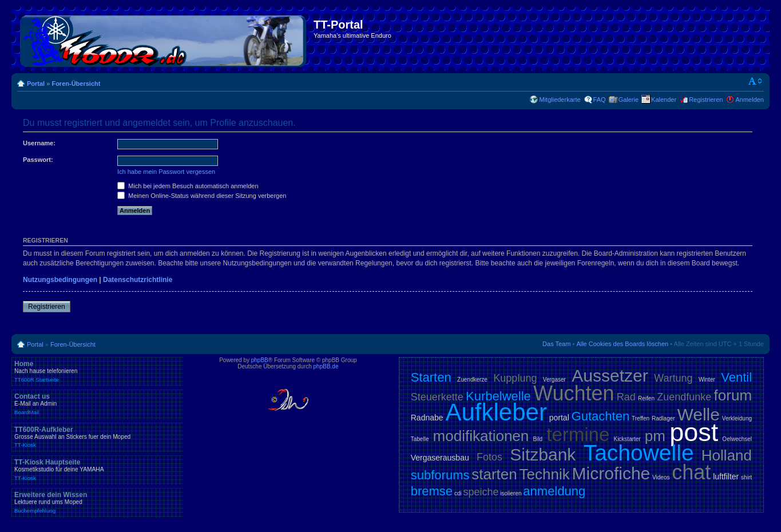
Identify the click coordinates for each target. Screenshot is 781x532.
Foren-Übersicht (76, 84)
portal (559, 418)
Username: (39, 143)
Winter (707, 380)
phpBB (260, 360)
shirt (746, 477)
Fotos (489, 457)
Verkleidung (737, 418)
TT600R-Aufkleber (97, 437)
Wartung (673, 378)
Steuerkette (437, 397)
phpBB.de (326, 366)
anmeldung (554, 491)
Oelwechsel (737, 439)
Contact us (97, 404)
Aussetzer (610, 376)
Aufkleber (496, 412)
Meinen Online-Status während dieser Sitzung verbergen (202, 196)
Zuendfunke (684, 397)
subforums (440, 475)
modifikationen (481, 436)
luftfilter (726, 477)
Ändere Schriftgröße (756, 81)
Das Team (556, 344)
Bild (538, 439)
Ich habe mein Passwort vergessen (166, 172)
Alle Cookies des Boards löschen (622, 344)
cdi (458, 493)
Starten (431, 377)
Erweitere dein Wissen (97, 502)
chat (691, 472)
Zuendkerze (472, 380)
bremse (432, 491)
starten (494, 474)
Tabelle (420, 439)
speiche (481, 492)
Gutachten (601, 416)
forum (733, 395)
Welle (698, 414)
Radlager (663, 418)
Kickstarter (627, 439)
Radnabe (427, 418)
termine (578, 434)
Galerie (629, 100)
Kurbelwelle (498, 396)
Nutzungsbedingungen (60, 280)
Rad (626, 397)
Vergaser (554, 380)
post (694, 432)
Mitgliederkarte (560, 100)
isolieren (511, 493)
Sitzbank (543, 454)
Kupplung (515, 378)
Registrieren (706, 100)
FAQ (600, 100)
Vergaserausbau (440, 458)
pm (655, 436)
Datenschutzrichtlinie (138, 280)
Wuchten (574, 393)
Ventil (736, 377)
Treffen (641, 418)
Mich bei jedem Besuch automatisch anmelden (188, 186)
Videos (661, 477)
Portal (36, 84)
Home (97, 371)
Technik (545, 474)
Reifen (646, 398)
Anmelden (750, 100)
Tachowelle (639, 453)
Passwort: (38, 160)
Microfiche (611, 473)
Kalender (664, 100)
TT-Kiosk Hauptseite (97, 470)
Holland (727, 455)
